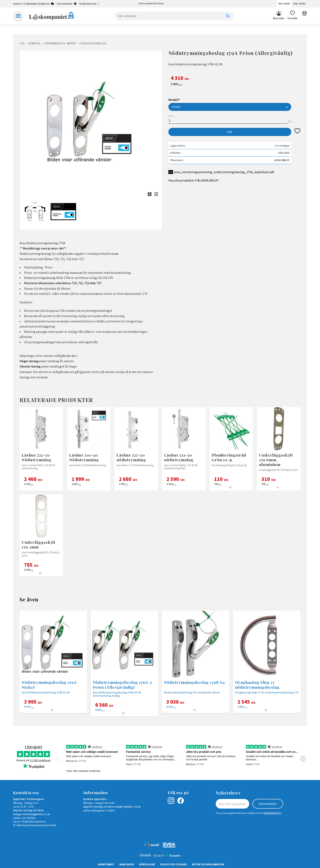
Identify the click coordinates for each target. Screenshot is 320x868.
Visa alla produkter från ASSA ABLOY (193, 180)
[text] (234, 79)
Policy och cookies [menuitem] (173, 864)
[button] (292, 16)
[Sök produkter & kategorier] (174, 16)
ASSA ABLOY (282, 160)
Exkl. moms (299, 4)
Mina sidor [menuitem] (279, 18)
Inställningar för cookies (151, 4)
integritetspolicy (273, 813)
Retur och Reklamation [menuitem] (208, 864)
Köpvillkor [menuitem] (147, 864)
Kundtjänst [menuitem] (106, 864)
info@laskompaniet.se (34, 821)
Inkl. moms (284, 4)
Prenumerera (268, 804)
